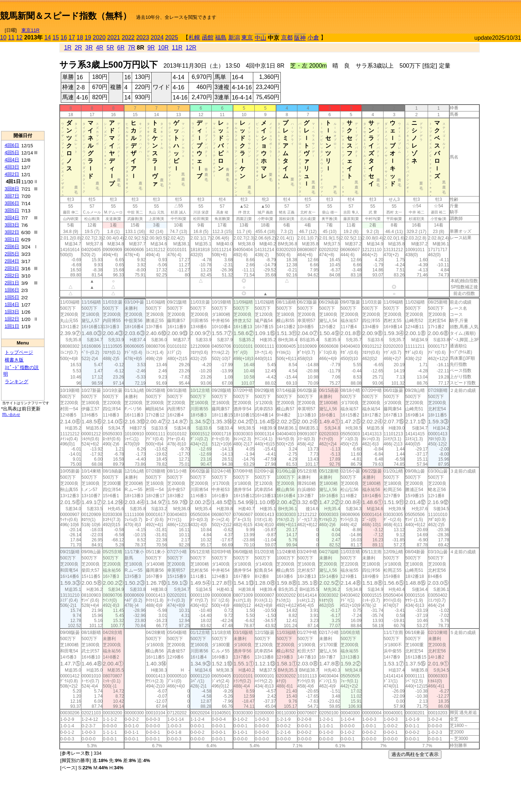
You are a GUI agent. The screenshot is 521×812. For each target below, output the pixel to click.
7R (131, 48)
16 (64, 37)
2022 (128, 37)
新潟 (234, 37)
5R (110, 48)
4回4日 (12, 160)
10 (3, 37)
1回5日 (12, 297)
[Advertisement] (436, 13)
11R (177, 48)
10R (163, 48)
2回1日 (12, 283)
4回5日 (12, 153)
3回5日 (12, 210)
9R (151, 48)
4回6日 (12, 145)
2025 (172, 37)
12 (20, 37)
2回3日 (12, 268)
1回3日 (12, 312)
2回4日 (12, 261)
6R (121, 48)
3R (89, 48)
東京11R (30, 30)
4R (99, 48)
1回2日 (12, 319)
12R (191, 48)
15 (56, 37)
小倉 (313, 37)
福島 (221, 37)
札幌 (194, 37)
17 (72, 37)
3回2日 (12, 232)
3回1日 (12, 239)
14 (48, 37)
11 (11, 37)
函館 (208, 37)
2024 (157, 37)
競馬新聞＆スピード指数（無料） (66, 16)
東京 (247, 37)
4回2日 (12, 174)
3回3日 (12, 225)
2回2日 (12, 276)
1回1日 (12, 326)
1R (68, 48)
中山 (260, 38)
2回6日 (12, 247)
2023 (143, 37)
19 (88, 37)
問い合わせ (11, 415)
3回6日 (12, 203)
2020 (99, 37)
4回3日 (12, 167)
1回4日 (12, 304)
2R (78, 48)
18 (80, 37)
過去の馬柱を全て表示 (415, 754)
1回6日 (12, 290)
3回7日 (12, 196)
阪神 (300, 38)
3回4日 (12, 218)
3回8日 (12, 189)
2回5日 (12, 254)
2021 (114, 37)
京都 (287, 37)
